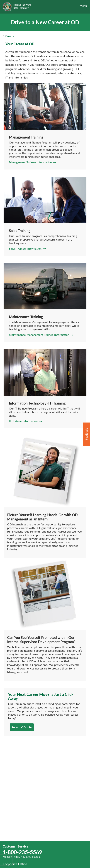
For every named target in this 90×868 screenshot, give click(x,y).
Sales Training (20, 231)
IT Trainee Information (23, 421)
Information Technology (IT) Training (37, 403)
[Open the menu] (78, 6)
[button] (86, 434)
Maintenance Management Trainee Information (39, 335)
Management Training (26, 137)
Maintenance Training (26, 317)
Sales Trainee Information (25, 248)
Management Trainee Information (30, 162)
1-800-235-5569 (22, 852)
